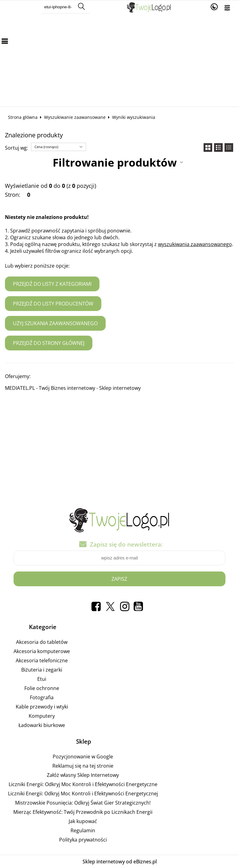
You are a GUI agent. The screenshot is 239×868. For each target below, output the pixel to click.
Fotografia (42, 697)
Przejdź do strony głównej (49, 343)
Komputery (42, 716)
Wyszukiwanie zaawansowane (75, 117)
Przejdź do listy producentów (53, 304)
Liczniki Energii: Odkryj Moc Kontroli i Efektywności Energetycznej (83, 793)
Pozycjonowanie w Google (83, 757)
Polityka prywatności (83, 840)
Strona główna (23, 117)
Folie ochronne (42, 688)
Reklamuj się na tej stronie (83, 766)
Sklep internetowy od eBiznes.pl (120, 862)
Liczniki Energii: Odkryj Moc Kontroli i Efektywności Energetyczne (83, 784)
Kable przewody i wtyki (42, 707)
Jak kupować (83, 821)
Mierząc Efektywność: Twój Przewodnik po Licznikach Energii (83, 812)
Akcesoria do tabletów (42, 642)
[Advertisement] (120, 60)
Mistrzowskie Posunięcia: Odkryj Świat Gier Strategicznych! (83, 803)
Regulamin (83, 830)
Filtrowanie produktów (115, 162)
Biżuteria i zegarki (42, 670)
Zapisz (119, 579)
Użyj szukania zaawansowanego (55, 323)
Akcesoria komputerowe (42, 651)
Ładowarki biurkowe (42, 725)
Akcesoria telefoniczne (42, 660)
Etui (42, 679)
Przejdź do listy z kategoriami (52, 284)
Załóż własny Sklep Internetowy (83, 775)
